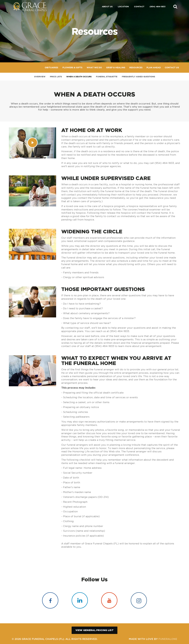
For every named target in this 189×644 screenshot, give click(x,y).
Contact (139, 7)
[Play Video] (32, 143)
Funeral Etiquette (107, 77)
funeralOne (168, 639)
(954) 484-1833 (157, 7)
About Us (107, 7)
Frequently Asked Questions (138, 77)
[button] (175, 7)
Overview (40, 77)
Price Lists (56, 77)
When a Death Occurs (79, 77)
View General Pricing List (94, 630)
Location (123, 7)
